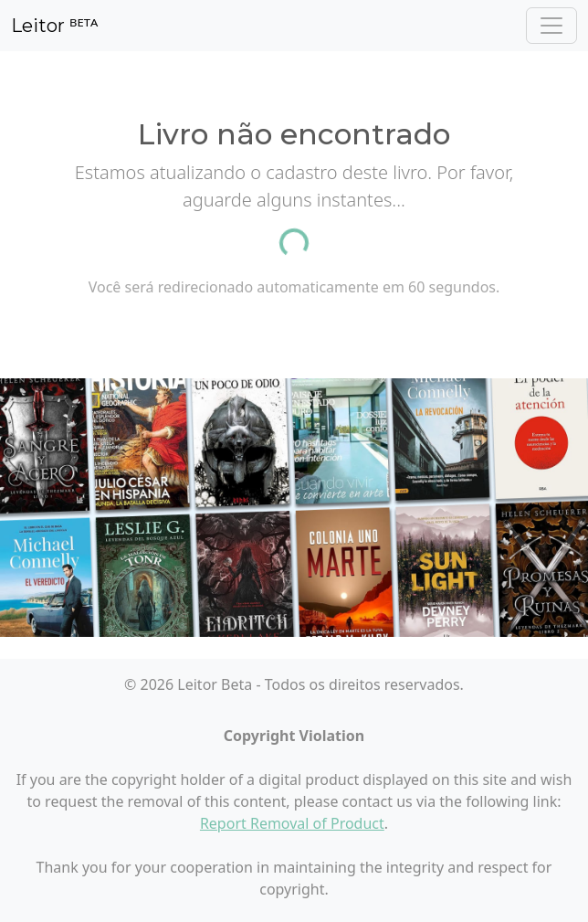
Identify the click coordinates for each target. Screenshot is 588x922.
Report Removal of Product (292, 823)
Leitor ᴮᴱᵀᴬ (54, 26)
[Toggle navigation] (551, 26)
